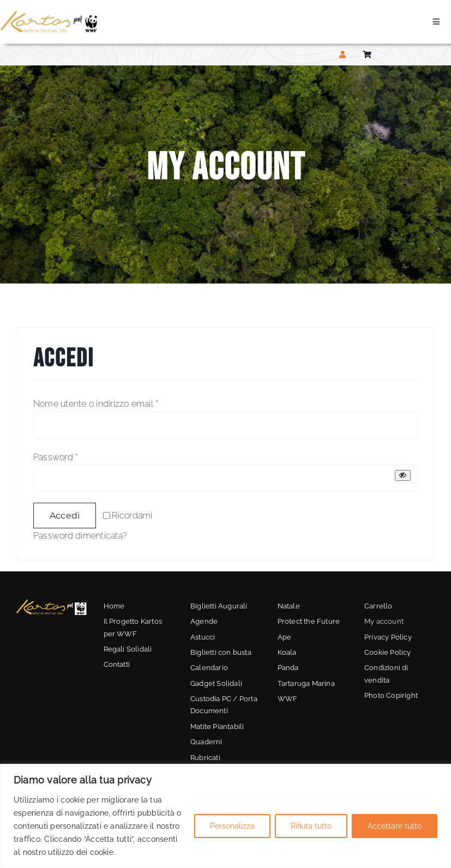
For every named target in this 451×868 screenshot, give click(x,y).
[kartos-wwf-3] (52, 603)
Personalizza (232, 826)
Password (56, 457)
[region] (225, 816)
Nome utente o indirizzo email (96, 404)
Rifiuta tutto (311, 826)
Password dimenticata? (80, 536)
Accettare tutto (395, 826)
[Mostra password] (403, 475)
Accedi (65, 516)
